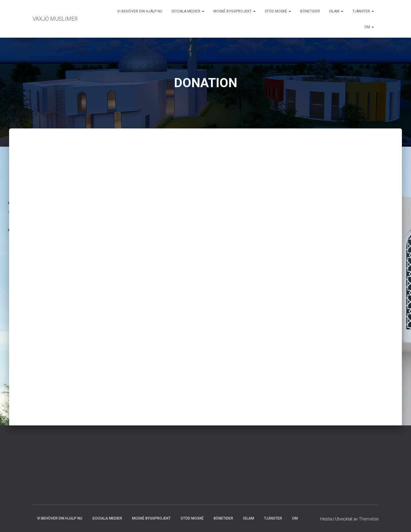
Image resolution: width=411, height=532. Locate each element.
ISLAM (336, 11)
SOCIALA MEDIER (188, 11)
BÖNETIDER (310, 11)
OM (369, 27)
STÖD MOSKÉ (278, 11)
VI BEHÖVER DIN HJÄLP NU (140, 11)
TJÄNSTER (363, 11)
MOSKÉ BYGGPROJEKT (234, 11)
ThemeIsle (369, 519)
